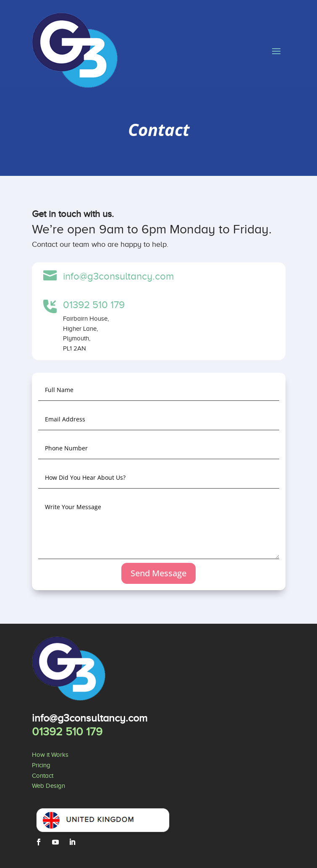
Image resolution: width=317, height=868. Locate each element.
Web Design (48, 786)
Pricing (41, 765)
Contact (43, 776)
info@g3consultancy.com (118, 276)
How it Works (50, 755)
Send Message (158, 573)
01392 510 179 (94, 305)
